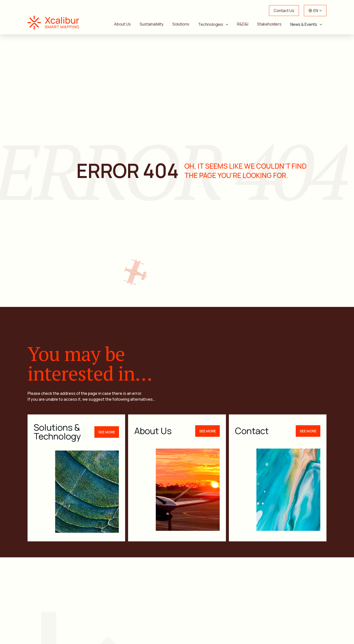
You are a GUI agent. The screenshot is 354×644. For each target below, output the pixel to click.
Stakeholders (269, 24)
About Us (122, 24)
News (319, 610)
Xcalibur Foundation (299, 623)
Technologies (211, 24)
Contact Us (284, 11)
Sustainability (152, 24)
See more (107, 386)
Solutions (181, 24)
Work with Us (247, 623)
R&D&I (243, 24)
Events (175, 623)
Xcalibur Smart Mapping (56, 23)
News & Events (304, 24)
